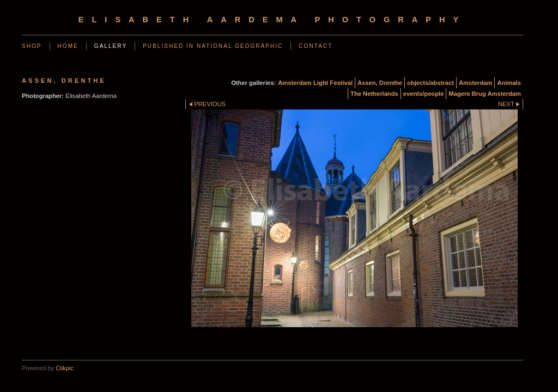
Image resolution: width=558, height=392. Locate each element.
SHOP (32, 46)
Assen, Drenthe (380, 83)
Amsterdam (476, 83)
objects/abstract (430, 83)
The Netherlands (374, 94)
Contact (316, 46)
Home (68, 46)
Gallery (111, 46)
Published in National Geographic (213, 46)
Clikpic (65, 368)
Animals (509, 83)
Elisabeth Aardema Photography (272, 20)
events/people (424, 94)
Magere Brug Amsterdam (485, 94)
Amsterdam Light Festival (315, 83)
